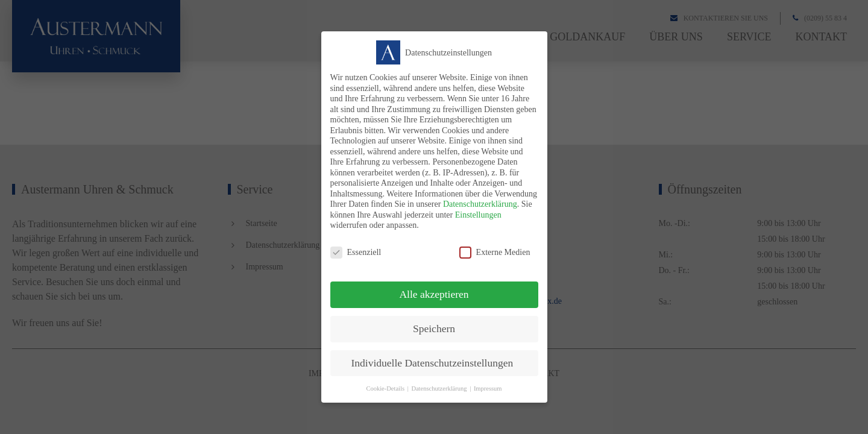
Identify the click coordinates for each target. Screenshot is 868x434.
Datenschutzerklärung (480, 204)
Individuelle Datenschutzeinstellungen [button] (432, 363)
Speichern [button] (434, 329)
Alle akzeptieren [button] (434, 294)
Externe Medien (495, 252)
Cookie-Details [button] (385, 388)
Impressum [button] (488, 388)
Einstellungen (478, 215)
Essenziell (356, 252)
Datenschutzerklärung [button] (439, 388)
